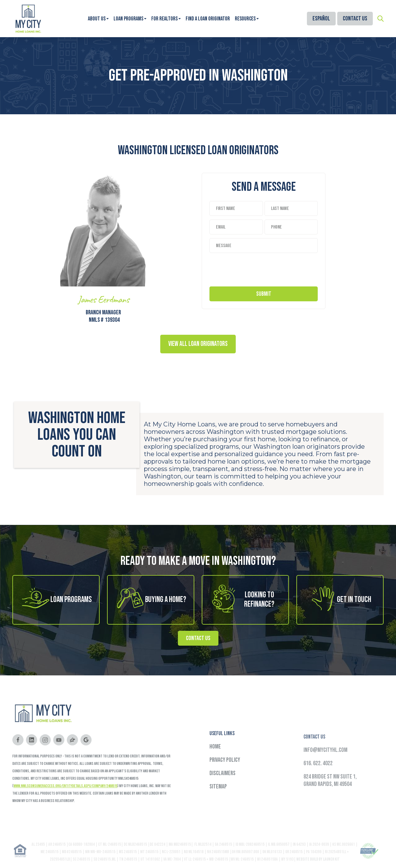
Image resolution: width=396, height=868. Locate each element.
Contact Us (355, 19)
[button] (98, 19)
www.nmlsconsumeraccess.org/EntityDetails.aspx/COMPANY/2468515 (65, 794)
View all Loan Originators (198, 344)
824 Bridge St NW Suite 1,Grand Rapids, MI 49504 (330, 798)
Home (215, 758)
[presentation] (256, 268)
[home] (28, 19)
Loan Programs (128, 19)
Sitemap (218, 798)
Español (321, 19)
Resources (245, 19)
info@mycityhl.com (325, 767)
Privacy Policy (225, 772)
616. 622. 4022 (318, 781)
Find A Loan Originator (208, 19)
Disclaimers (222, 785)
